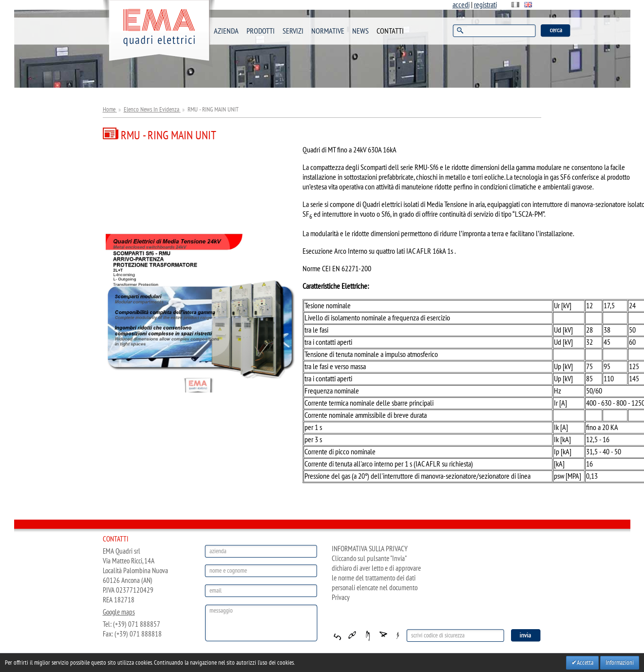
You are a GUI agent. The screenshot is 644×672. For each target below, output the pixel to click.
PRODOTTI (261, 31)
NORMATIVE (328, 31)
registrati (485, 5)
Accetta (585, 663)
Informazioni (620, 663)
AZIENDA (226, 31)
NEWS (360, 31)
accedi (461, 5)
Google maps (119, 612)
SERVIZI (293, 31)
